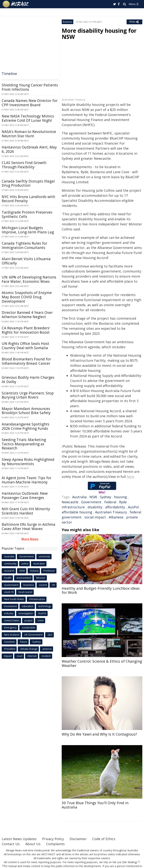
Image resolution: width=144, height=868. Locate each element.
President (10, 649)
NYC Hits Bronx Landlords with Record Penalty (28, 199)
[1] (139, 862)
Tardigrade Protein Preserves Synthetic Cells (27, 214)
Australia (79, 497)
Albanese (116, 517)
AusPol (133, 507)
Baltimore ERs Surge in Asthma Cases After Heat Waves (28, 527)
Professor (49, 571)
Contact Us (11, 844)
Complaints (55, 844)
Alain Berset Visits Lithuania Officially (26, 261)
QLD (50, 635)
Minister (41, 578)
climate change (29, 649)
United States (12, 620)
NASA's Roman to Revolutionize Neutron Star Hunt (29, 134)
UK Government (33, 635)
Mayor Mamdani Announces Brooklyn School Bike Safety (26, 411)
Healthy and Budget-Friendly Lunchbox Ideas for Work (101, 591)
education (28, 606)
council (43, 585)
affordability (115, 507)
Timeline (9, 74)
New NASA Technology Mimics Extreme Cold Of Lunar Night (28, 118)
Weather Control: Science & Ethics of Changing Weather (102, 663)
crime (41, 620)
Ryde (123, 502)
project (28, 620)
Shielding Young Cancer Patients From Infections (30, 87)
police (25, 564)
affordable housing (77, 512)
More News (30, 539)
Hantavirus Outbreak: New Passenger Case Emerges (25, 496)
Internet (32, 656)
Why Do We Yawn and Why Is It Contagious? (99, 734)
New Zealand (12, 635)
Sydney (106, 497)
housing (120, 497)
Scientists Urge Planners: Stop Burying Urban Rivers (28, 395)
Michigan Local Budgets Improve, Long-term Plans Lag (28, 230)
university (44, 556)
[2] (3, 866)
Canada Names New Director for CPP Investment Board (30, 103)
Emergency (10, 627)
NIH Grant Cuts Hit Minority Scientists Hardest (26, 511)
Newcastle (70, 502)
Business (67, 22)
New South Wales (14, 599)
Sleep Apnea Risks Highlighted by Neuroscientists (28, 462)
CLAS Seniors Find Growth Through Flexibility (24, 165)
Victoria (34, 571)
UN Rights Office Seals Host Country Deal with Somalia (25, 346)
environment (24, 578)
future (24, 642)
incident (46, 656)
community (10, 564)
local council (25, 592)
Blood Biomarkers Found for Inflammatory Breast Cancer (26, 361)
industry (9, 613)
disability (95, 507)
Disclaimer (78, 839)
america (47, 649)
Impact (8, 656)
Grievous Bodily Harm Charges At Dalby (28, 380)
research (9, 571)
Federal (110, 502)
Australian (39, 564)
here (130, 477)
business (29, 585)
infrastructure (73, 507)
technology (45, 606)
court (20, 656)
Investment (10, 606)
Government (91, 502)
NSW (93, 497)
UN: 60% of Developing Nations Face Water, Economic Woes (29, 279)
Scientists (10, 642)
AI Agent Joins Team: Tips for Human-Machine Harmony (27, 480)
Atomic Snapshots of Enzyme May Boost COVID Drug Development (27, 297)
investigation (26, 613)
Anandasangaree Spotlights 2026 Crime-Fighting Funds (25, 426)
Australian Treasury (111, 512)
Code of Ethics (104, 839)
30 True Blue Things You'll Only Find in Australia (95, 805)
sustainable (28, 627)
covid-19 (9, 592)
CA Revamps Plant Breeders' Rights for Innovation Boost (26, 330)
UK (54, 585)
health (8, 578)
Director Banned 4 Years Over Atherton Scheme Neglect (27, 315)
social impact (95, 517)
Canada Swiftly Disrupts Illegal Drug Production (28, 183)
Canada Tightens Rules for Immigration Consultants (24, 245)
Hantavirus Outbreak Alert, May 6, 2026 (29, 149)
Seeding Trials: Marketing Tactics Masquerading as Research (24, 444)
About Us (33, 844)
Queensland (11, 585)
